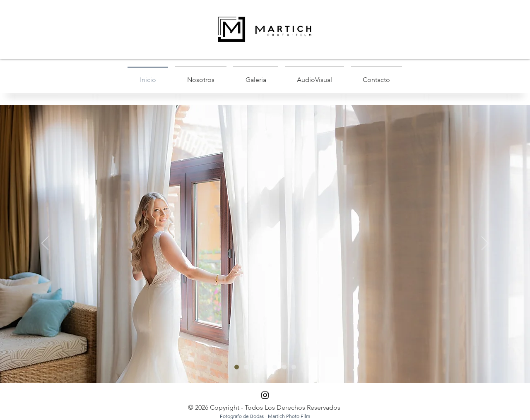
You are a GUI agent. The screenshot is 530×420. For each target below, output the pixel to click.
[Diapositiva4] (294, 367)
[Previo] (45, 244)
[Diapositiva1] (237, 367)
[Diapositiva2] (256, 367)
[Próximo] (485, 244)
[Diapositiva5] (246, 367)
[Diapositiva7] (284, 367)
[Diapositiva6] (275, 367)
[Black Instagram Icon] (265, 395)
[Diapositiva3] (265, 367)
